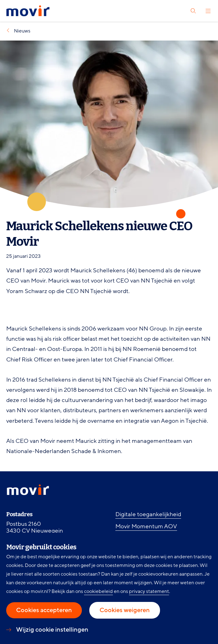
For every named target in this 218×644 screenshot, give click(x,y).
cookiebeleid (98, 591)
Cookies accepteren (44, 610)
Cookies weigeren (125, 610)
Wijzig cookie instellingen (52, 630)
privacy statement (149, 591)
